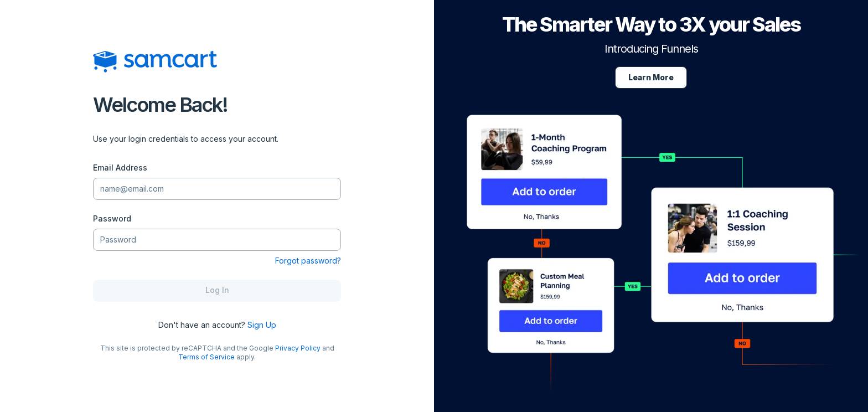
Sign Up (262, 325)
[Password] (217, 240)
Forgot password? (308, 261)
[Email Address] (217, 189)
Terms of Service (206, 357)
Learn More (651, 77)
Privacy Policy (298, 348)
